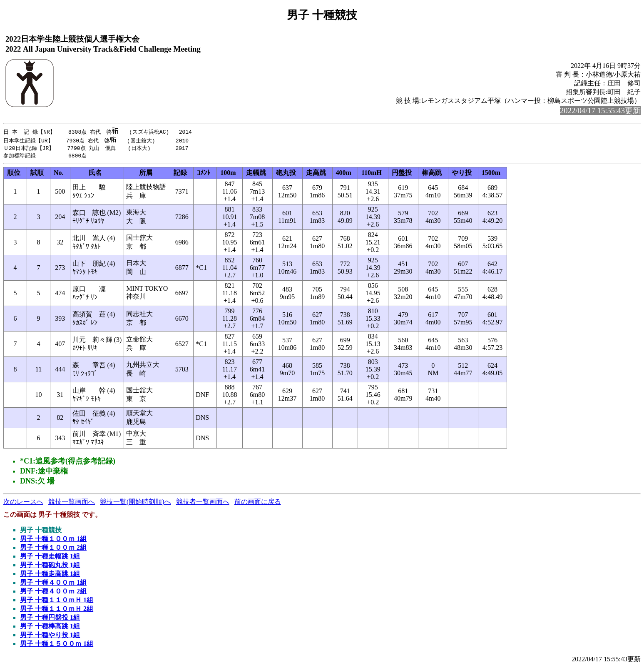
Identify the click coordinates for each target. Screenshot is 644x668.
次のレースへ (23, 502)
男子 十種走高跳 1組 (50, 575)
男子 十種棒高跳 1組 (50, 627)
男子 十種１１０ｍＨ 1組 (57, 601)
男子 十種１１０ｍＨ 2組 (57, 609)
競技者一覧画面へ (203, 502)
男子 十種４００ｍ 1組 (53, 583)
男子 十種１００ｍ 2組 (53, 548)
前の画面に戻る (258, 502)
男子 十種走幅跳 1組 (50, 557)
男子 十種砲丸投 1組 (50, 566)
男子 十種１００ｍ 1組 (53, 540)
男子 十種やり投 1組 (50, 636)
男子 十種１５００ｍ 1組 (57, 644)
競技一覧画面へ (72, 502)
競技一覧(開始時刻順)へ (136, 502)
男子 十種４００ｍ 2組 (53, 592)
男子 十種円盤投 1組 (50, 618)
